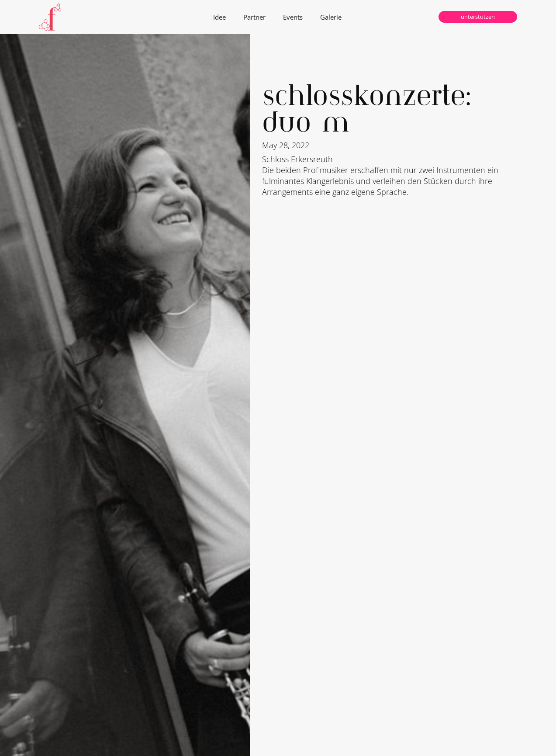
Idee (219, 17)
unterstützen (478, 17)
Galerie (331, 17)
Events (293, 17)
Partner (254, 17)
